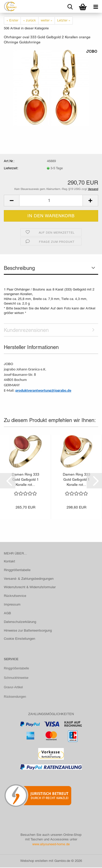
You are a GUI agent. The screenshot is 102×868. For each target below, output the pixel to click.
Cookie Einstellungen (19, 639)
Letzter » (64, 20)
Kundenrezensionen (26, 330)
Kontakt (9, 561)
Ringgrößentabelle (17, 570)
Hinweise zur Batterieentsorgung (28, 630)
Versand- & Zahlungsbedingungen (29, 579)
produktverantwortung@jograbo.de (43, 390)
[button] (12, 201)
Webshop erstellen (34, 861)
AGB (7, 613)
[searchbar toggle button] (70, 6)
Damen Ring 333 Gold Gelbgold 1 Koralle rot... (25, 479)
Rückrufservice (15, 596)
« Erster (12, 20)
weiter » (47, 20)
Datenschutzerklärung (20, 622)
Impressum (12, 604)
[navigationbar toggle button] (96, 6)
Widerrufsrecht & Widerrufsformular (30, 587)
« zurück (29, 20)
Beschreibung (19, 268)
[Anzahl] (51, 201)
